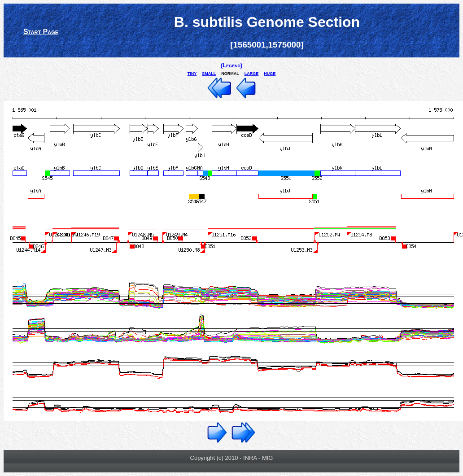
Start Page (41, 32)
